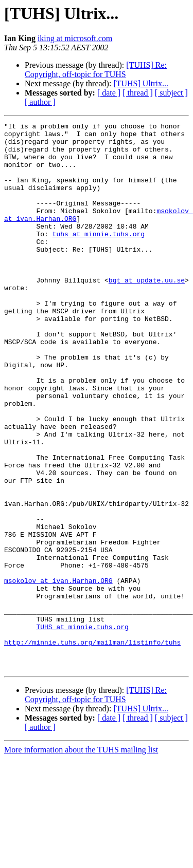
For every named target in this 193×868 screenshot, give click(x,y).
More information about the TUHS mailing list (81, 859)
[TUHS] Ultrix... (141, 83)
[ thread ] (138, 93)
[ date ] (109, 93)
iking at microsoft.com (75, 38)
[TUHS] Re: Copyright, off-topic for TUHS (96, 70)
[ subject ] (171, 93)
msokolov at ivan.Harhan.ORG (58, 673)
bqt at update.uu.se (147, 312)
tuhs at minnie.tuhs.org (99, 257)
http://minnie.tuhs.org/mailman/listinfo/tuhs (92, 747)
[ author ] (40, 102)
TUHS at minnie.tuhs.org (82, 728)
